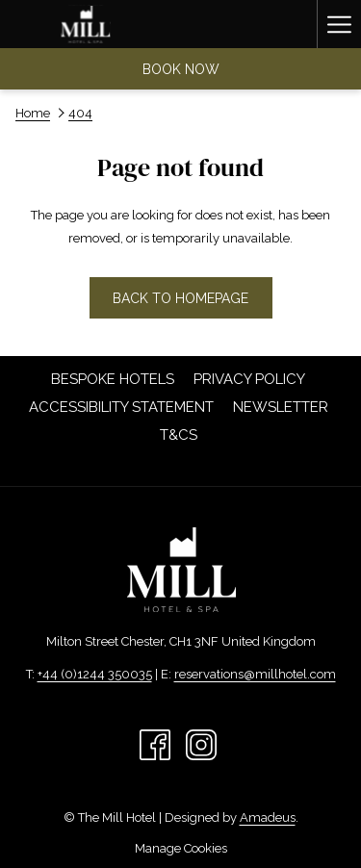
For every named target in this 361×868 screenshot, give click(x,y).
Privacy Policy (249, 379)
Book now (181, 69)
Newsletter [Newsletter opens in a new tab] (283, 407)
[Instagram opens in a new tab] (201, 743)
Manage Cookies (181, 848)
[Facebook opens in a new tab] (155, 743)
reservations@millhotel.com (255, 674)
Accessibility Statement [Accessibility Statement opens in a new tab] (124, 407)
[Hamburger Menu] (339, 24)
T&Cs (179, 435)
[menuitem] (113, 379)
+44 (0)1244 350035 (95, 674)
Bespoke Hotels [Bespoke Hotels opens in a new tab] (115, 379)
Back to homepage (180, 298)
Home (33, 113)
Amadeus (268, 817)
